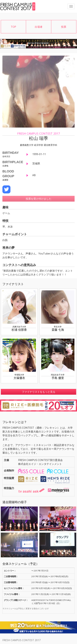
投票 (64, 27)
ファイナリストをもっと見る (39, 392)
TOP (13, 27)
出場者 (39, 27)
